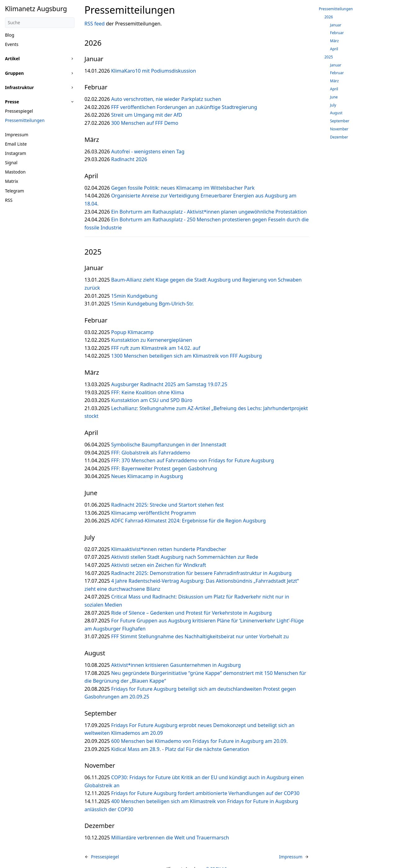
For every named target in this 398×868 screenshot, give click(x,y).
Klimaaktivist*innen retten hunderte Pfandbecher (169, 549)
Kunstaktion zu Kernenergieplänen (152, 340)
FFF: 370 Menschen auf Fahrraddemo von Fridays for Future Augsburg (192, 460)
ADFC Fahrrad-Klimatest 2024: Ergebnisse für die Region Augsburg (188, 521)
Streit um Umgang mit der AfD (147, 115)
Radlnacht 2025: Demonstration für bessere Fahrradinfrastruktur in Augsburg (201, 573)
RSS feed (95, 24)
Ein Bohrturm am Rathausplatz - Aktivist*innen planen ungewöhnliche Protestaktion (209, 212)
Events (12, 44)
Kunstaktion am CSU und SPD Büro (152, 400)
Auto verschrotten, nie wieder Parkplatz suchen (166, 99)
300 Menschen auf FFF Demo (145, 123)
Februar (337, 33)
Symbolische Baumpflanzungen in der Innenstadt (169, 445)
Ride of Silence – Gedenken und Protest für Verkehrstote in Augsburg (191, 613)
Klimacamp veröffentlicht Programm (154, 513)
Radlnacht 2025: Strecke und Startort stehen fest (167, 505)
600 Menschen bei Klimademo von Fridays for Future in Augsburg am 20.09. (199, 741)
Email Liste (16, 144)
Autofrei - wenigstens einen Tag (148, 151)
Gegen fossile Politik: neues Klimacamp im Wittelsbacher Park (183, 188)
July (333, 105)
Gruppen (14, 73)
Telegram (14, 191)
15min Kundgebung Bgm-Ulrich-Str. (152, 304)
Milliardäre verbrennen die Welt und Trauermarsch (170, 838)
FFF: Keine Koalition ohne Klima (148, 392)
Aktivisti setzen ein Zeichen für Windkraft (159, 565)
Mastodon (15, 172)
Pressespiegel (19, 111)
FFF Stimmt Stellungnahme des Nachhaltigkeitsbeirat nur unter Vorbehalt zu (200, 636)
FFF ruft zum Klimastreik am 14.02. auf (156, 348)
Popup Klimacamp (132, 332)
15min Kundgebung (134, 296)
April (334, 49)
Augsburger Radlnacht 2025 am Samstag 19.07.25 (169, 384)
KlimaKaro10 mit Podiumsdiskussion (154, 71)
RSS (9, 200)
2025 (329, 57)
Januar (336, 25)
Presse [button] (12, 102)
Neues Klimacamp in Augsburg (147, 476)
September (340, 121)
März (334, 41)
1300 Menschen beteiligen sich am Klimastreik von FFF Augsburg (186, 356)
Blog (10, 35)
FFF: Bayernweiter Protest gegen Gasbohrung (164, 468)
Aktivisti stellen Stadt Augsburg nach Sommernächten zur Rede (185, 557)
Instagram (16, 153)
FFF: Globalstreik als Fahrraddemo (151, 453)
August (336, 113)
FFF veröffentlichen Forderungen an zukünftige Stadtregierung (184, 107)
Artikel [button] (12, 59)
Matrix (11, 181)
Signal (11, 163)
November (339, 129)
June (334, 97)
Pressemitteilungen (25, 120)
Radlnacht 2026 (129, 159)
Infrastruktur (19, 87)
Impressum (17, 135)
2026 (329, 17)
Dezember (339, 137)
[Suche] (40, 23)
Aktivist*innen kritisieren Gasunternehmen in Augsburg (176, 665)
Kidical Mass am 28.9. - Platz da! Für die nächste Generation (180, 749)
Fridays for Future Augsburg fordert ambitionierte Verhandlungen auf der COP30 (205, 793)
